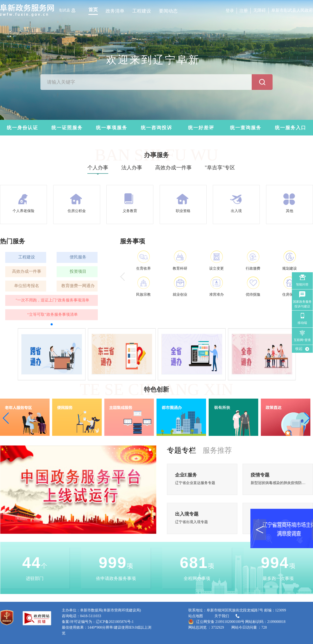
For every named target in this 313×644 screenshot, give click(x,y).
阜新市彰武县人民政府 (292, 10)
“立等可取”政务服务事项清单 (52, 314)
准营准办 (216, 295)
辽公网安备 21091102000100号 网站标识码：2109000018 (237, 622)
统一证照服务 (67, 128)
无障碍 (260, 10)
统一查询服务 (246, 128)
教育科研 (180, 268)
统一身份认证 (22, 128)
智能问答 (302, 284)
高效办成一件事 (27, 271)
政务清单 (115, 11)
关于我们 (227, 616)
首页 (93, 10)
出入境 (236, 211)
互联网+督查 (302, 340)
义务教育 (130, 211)
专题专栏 (182, 450)
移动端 (302, 323)
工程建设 (142, 11)
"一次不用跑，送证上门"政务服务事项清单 (52, 300)
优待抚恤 (253, 295)
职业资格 (183, 211)
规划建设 (290, 268)
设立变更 (216, 268)
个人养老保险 (23, 211)
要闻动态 (168, 11)
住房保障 (290, 295)
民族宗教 (143, 295)
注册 (244, 11)
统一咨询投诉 (156, 128)
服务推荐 (217, 450)
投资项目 (78, 271)
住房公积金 (77, 211)
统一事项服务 (112, 128)
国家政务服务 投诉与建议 (302, 304)
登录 (230, 11)
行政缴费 (253, 268)
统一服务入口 (291, 128)
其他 (290, 211)
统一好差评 (201, 128)
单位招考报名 (27, 286)
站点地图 (196, 616)
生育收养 (143, 268)
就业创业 (180, 295)
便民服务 (78, 257)
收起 (299, 349)
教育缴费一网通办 (78, 286)
